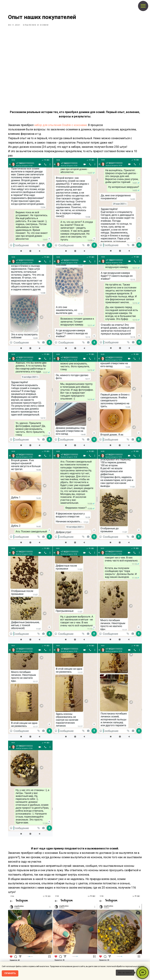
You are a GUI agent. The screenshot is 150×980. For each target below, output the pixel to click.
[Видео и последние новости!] (30, 945)
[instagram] (24, 945)
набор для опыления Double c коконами (71, 128)
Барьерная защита (87, 944)
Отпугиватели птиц (87, 948)
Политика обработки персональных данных (41, 961)
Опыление (83, 939)
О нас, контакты (29, 956)
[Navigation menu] (143, 6)
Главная (82, 930)
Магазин (82, 935)
